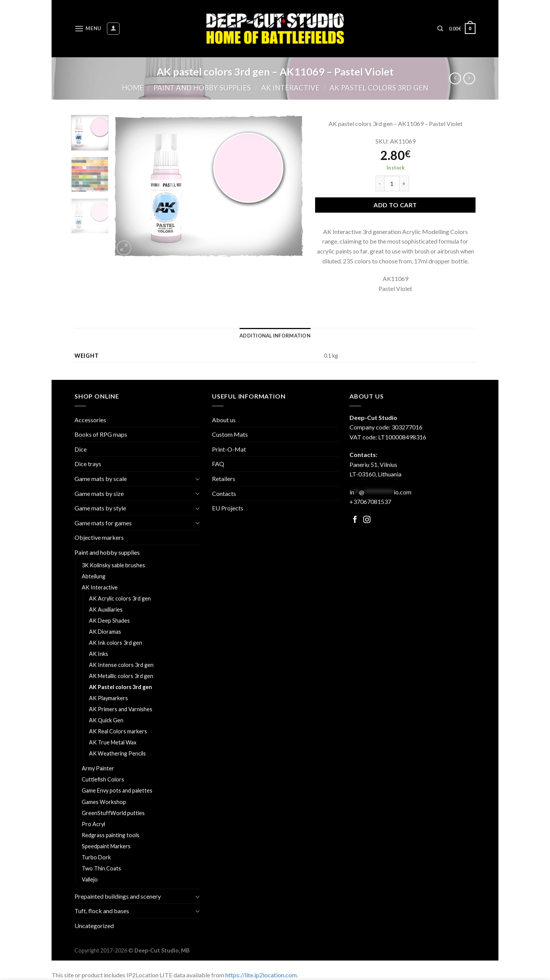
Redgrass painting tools (111, 835)
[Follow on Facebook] (355, 520)
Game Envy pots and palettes (117, 790)
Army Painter (98, 768)
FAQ (218, 464)
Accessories (90, 420)
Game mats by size (99, 493)
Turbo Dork (96, 857)
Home (133, 88)
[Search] (440, 29)
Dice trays (88, 464)
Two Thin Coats (101, 868)
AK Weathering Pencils (117, 753)
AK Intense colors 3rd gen (121, 665)
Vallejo (90, 879)
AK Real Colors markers (118, 731)
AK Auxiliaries (106, 609)
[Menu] (88, 28)
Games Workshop (104, 802)
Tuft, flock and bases (102, 911)
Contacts (224, 493)
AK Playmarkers (108, 698)
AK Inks (99, 654)
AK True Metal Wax (113, 742)
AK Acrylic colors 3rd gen (120, 598)
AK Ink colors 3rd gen (116, 643)
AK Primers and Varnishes (121, 709)
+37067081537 (370, 501)
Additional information (275, 336)
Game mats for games (103, 523)
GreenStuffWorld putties (113, 813)
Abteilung (94, 576)
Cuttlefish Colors (103, 779)
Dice (81, 449)
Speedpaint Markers (106, 846)
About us (224, 420)
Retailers (224, 479)
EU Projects (228, 508)
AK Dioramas (105, 632)
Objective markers (99, 537)
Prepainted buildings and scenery (118, 896)
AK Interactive (290, 88)
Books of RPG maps (101, 434)
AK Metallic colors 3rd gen (121, 676)
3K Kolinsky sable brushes (113, 565)
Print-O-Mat (229, 449)
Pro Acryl (93, 824)
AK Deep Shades (109, 621)
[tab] (275, 336)
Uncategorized (94, 926)
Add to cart (395, 205)
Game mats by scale (101, 479)
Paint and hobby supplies (202, 88)
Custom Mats (230, 434)
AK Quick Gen (106, 720)
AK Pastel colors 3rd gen (379, 88)
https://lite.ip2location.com (261, 975)
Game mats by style (100, 508)
